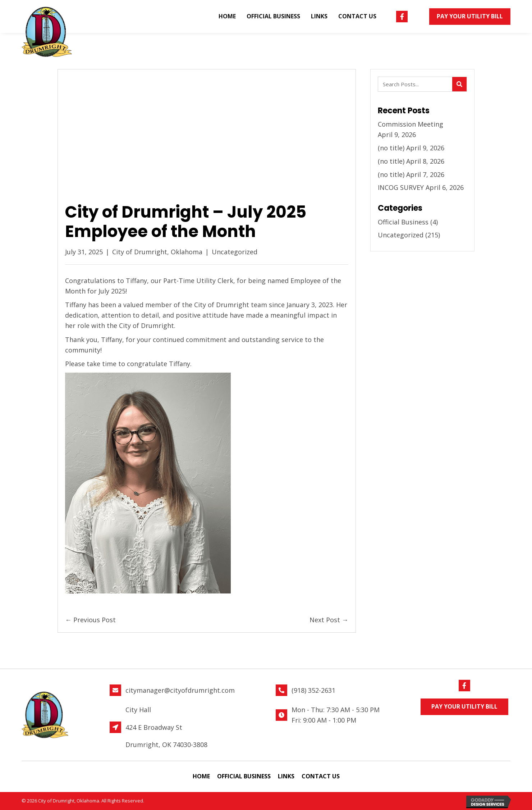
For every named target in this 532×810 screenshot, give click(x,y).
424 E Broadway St (154, 727)
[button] (402, 17)
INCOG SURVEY (401, 187)
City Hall (138, 710)
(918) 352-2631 (313, 690)
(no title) (391, 148)
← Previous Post (90, 620)
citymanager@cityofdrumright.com (180, 690)
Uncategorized (235, 252)
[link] (227, 17)
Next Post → (329, 620)
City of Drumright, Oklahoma (157, 252)
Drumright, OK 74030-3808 (166, 745)
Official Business (403, 222)
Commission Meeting (419, 124)
